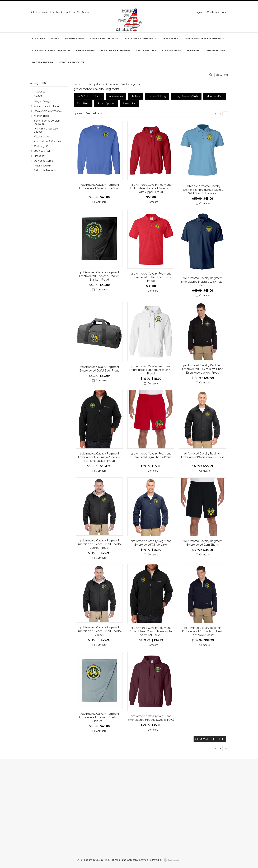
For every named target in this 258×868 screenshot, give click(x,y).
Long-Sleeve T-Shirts (186, 96)
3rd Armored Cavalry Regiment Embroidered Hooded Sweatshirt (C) (151, 718)
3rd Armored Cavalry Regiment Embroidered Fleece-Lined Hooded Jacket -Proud (99, 544)
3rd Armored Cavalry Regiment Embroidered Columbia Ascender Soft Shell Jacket (151, 631)
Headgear (193, 51)
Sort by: (78, 114)
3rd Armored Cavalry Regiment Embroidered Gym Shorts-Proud (151, 455)
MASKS (55, 39)
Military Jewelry (43, 62)
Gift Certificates (81, 12)
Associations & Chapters (115, 51)
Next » (227, 115)
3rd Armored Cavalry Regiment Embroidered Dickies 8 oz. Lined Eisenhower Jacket (203, 631)
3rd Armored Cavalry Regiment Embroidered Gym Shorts (203, 543)
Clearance (39, 39)
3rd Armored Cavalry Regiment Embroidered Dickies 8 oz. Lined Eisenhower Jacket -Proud (203, 369)
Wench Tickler (171, 39)
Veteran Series (85, 51)
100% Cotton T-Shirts (89, 96)
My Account (63, 12)
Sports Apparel (106, 104)
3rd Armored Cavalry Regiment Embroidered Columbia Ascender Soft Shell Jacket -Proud (99, 457)
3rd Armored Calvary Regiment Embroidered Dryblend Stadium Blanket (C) (99, 717)
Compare (101, 202)
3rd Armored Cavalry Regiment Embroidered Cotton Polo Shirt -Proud (151, 277)
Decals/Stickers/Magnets (140, 39)
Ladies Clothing (157, 96)
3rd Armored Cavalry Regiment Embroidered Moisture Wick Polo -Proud (203, 282)
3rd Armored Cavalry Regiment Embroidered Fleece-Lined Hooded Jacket (99, 631)
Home (77, 84)
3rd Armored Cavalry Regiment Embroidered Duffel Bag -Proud (99, 369)
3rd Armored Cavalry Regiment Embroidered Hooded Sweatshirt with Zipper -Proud (151, 188)
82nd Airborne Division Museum (205, 39)
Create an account (217, 12)
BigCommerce (173, 860)
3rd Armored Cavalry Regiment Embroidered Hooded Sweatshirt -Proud (151, 370)
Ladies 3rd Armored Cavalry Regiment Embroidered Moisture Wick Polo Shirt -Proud (203, 190)
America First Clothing (104, 39)
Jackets (136, 96)
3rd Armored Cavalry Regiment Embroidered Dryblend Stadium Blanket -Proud (99, 276)
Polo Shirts (83, 104)
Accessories (116, 96)
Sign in (200, 12)
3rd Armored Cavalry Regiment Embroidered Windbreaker (151, 543)
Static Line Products (72, 62)
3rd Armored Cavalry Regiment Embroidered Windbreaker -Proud (203, 455)
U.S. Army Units (171, 51)
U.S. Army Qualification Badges (51, 51)
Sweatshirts (129, 104)
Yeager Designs (74, 39)
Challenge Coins (146, 51)
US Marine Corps (215, 51)
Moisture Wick (215, 96)
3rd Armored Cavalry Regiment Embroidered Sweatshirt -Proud (99, 187)
